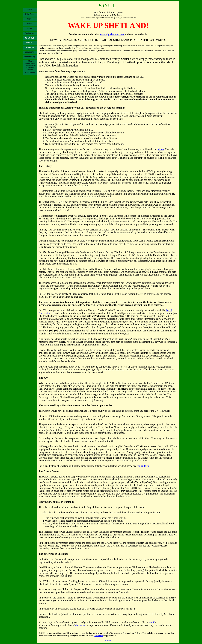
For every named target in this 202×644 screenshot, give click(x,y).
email (152, 622)
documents (81, 625)
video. (161, 149)
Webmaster (108, 640)
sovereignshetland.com (112, 34)
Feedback (99, 636)
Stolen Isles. (143, 466)
